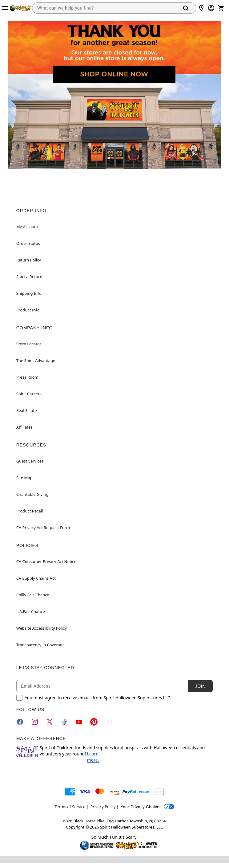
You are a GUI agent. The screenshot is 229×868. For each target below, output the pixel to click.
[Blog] (109, 722)
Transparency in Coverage (41, 645)
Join (200, 686)
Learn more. (93, 757)
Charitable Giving (32, 494)
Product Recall (30, 511)
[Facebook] (20, 722)
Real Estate (27, 410)
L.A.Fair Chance (31, 611)
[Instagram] (35, 722)
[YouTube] (79, 722)
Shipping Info (29, 293)
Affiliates (24, 427)
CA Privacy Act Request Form (43, 528)
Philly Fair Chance (33, 595)
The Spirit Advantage (36, 360)
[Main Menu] (5, 8)
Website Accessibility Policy (42, 628)
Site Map (24, 478)
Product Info (28, 310)
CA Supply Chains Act (36, 578)
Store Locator (29, 344)
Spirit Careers (29, 394)
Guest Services (30, 461)
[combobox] (104, 8)
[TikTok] (64, 722)
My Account (27, 227)
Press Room (27, 377)
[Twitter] (50, 722)
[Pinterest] (94, 722)
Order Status (28, 243)
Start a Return (29, 277)
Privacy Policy (103, 807)
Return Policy (29, 260)
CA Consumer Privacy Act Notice (46, 562)
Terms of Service (70, 807)
